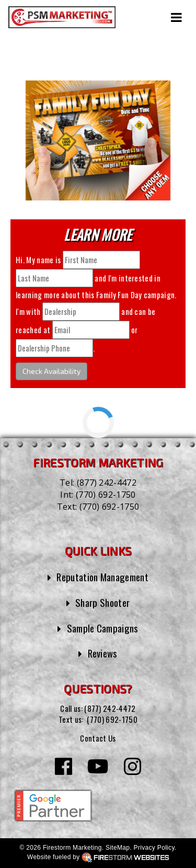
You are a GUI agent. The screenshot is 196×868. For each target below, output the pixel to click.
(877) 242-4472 (107, 483)
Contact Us (98, 738)
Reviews (103, 653)
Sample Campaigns (103, 628)
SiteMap (118, 848)
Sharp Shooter (102, 602)
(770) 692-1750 (106, 495)
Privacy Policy (154, 848)
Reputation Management (102, 577)
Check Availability (51, 371)
